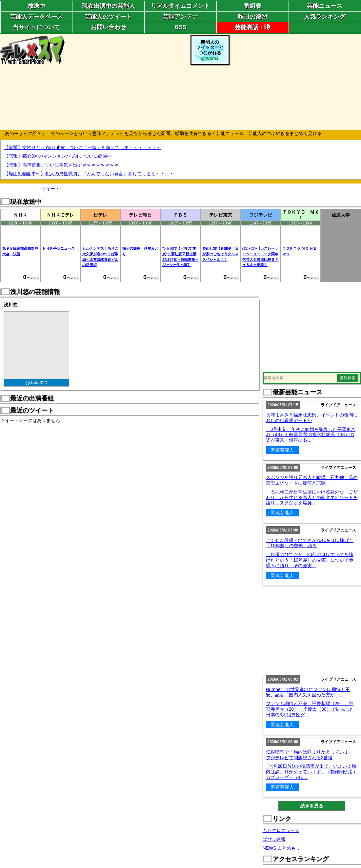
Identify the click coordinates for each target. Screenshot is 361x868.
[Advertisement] (296, 81)
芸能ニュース (325, 6)
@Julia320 (36, 383)
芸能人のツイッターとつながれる (210, 50)
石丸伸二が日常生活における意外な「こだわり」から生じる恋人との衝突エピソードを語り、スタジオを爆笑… (312, 497)
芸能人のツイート (109, 17)
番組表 (252, 6)
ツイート (50, 189)
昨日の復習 (252, 17)
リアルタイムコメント (180, 6)
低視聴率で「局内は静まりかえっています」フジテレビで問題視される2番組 (312, 755)
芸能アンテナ (180, 17)
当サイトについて (36, 27)
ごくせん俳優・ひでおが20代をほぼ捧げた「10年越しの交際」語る (310, 543)
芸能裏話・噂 (252, 27)
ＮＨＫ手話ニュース (59, 248)
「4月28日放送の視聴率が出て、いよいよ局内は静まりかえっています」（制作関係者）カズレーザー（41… (312, 772)
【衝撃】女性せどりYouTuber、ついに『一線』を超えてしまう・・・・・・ (83, 147)
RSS (180, 27)
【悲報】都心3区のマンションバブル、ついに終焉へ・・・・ (67, 156)
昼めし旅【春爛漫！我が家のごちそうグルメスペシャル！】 (220, 254)
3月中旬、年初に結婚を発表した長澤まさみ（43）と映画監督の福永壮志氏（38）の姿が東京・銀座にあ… (311, 435)
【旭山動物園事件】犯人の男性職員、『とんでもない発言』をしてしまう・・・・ (89, 174)
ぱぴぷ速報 (274, 839)
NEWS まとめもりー (284, 848)
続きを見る (312, 806)
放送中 (36, 6)
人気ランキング (325, 17)
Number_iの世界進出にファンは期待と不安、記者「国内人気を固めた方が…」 (308, 692)
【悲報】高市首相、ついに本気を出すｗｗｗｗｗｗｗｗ (61, 165)
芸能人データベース (36, 17)
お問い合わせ (109, 27)
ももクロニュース (281, 830)
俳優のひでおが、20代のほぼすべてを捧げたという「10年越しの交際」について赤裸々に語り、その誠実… (310, 560)
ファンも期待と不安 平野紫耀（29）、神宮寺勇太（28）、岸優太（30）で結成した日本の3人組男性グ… (310, 709)
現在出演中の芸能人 (109, 6)
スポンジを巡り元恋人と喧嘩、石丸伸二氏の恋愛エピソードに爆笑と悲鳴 (312, 480)
